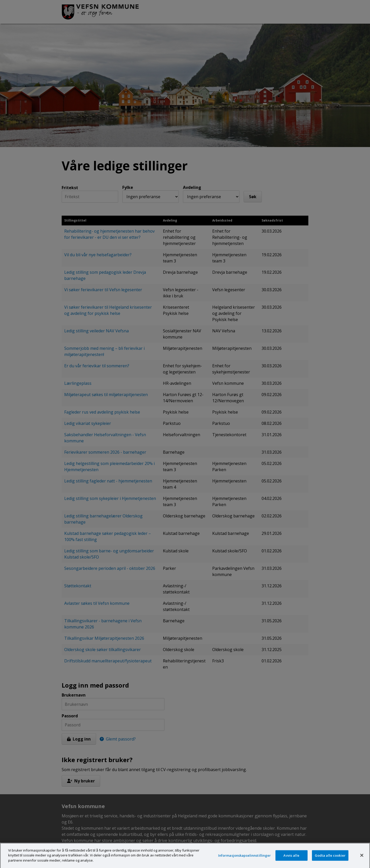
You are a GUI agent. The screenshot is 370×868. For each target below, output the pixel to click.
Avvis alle (291, 859)
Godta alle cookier (330, 859)
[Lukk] (362, 859)
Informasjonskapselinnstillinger (245, 859)
